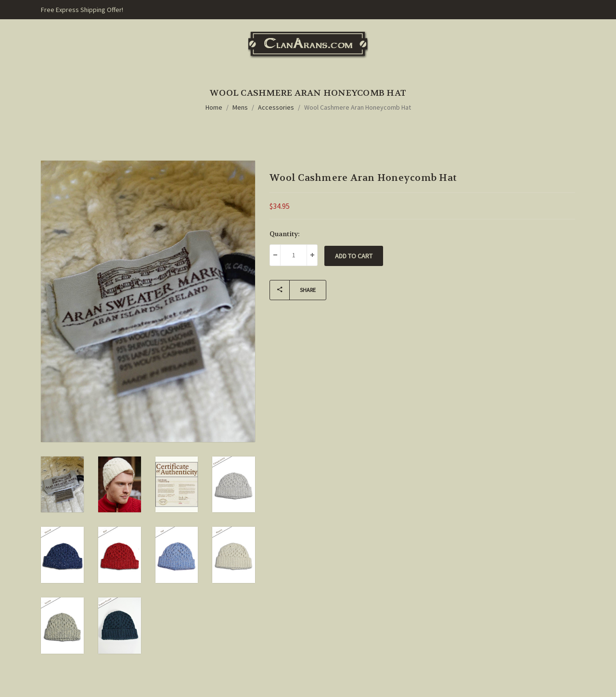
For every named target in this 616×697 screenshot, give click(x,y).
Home (214, 107)
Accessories (276, 107)
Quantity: (285, 234)
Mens (240, 107)
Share (293, 290)
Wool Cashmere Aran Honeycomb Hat (358, 107)
